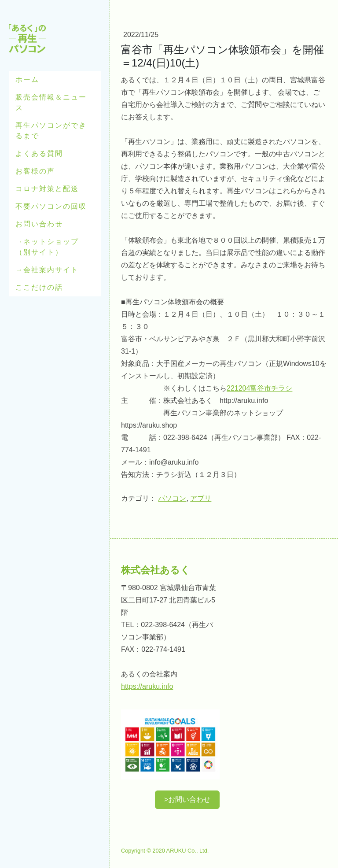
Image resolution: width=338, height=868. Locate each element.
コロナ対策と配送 (47, 189)
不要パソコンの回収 (51, 206)
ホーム (27, 79)
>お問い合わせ (187, 800)
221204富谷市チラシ (259, 388)
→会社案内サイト (47, 270)
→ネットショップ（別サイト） (47, 247)
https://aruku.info (147, 686)
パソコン (172, 498)
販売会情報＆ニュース (51, 102)
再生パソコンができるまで (51, 131)
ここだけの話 (39, 287)
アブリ (201, 498)
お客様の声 (35, 171)
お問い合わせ (39, 224)
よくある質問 (39, 153)
